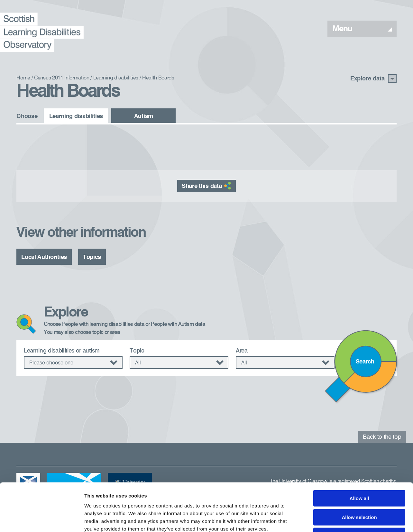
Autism (144, 116)
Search (365, 362)
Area (242, 351)
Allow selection (359, 472)
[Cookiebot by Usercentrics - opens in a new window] (42, 519)
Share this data (206, 185)
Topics (92, 257)
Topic (137, 351)
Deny (359, 491)
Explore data (373, 79)
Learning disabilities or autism (62, 351)
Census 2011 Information (62, 78)
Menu (362, 29)
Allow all (359, 453)
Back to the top (382, 437)
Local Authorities (44, 257)
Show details (338, 519)
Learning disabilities (116, 78)
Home (23, 78)
